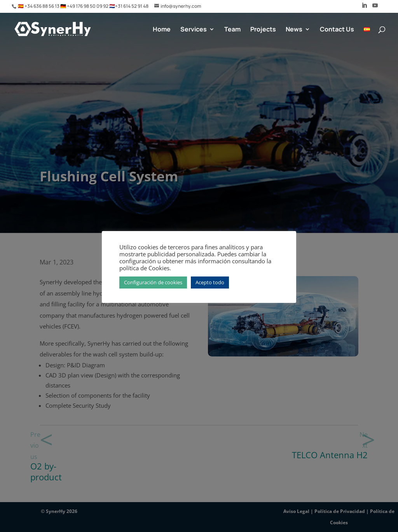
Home (162, 30)
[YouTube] (375, 8)
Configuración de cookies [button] (153, 282)
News (294, 30)
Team (232, 30)
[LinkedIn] (364, 8)
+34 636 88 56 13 (42, 6)
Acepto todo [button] (210, 282)
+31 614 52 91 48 (132, 6)
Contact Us (337, 30)
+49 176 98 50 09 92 (88, 6)
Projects (263, 30)
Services (194, 30)
